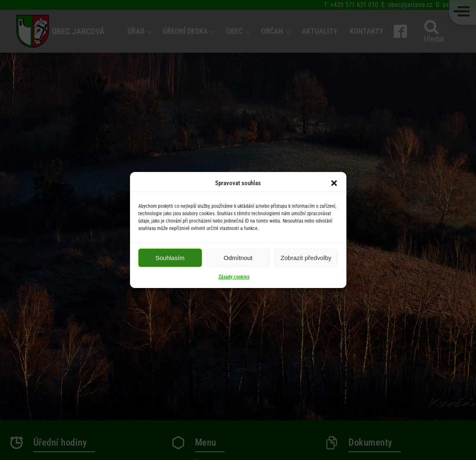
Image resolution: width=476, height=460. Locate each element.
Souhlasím (170, 258)
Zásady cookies (234, 277)
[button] (334, 183)
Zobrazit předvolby (306, 258)
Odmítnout (238, 258)
